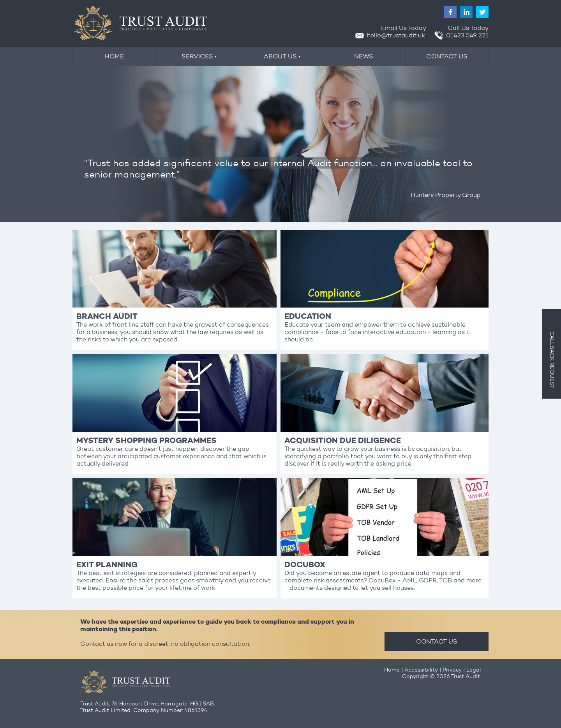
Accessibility (421, 670)
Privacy (452, 670)
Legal (474, 670)
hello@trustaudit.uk (390, 35)
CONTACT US (437, 641)
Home (392, 670)
